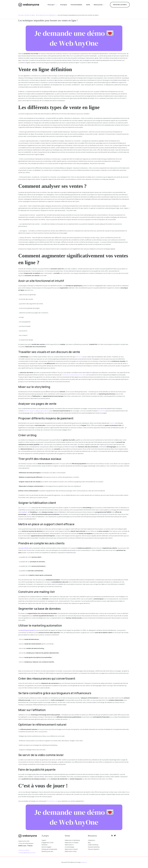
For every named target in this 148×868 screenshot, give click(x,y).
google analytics (44, 411)
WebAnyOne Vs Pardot (72, 849)
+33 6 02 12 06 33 (24, 850)
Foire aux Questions (95, 849)
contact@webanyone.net (27, 853)
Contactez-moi (53, 801)
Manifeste (45, 845)
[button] (56, 5)
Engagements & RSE (48, 843)
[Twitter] (115, 836)
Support (44, 840)
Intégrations (92, 840)
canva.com (79, 357)
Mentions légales (47, 847)
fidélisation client (26, 508)
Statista (112, 423)
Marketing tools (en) (48, 852)
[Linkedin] (112, 836)
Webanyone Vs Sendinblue (74, 840)
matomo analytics (30, 411)
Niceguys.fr (84, 862)
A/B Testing (102, 411)
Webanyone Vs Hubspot (73, 843)
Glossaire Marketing (95, 847)
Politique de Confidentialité (51, 849)
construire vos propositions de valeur (74, 375)
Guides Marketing (94, 845)
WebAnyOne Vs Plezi (71, 852)
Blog (89, 843)
